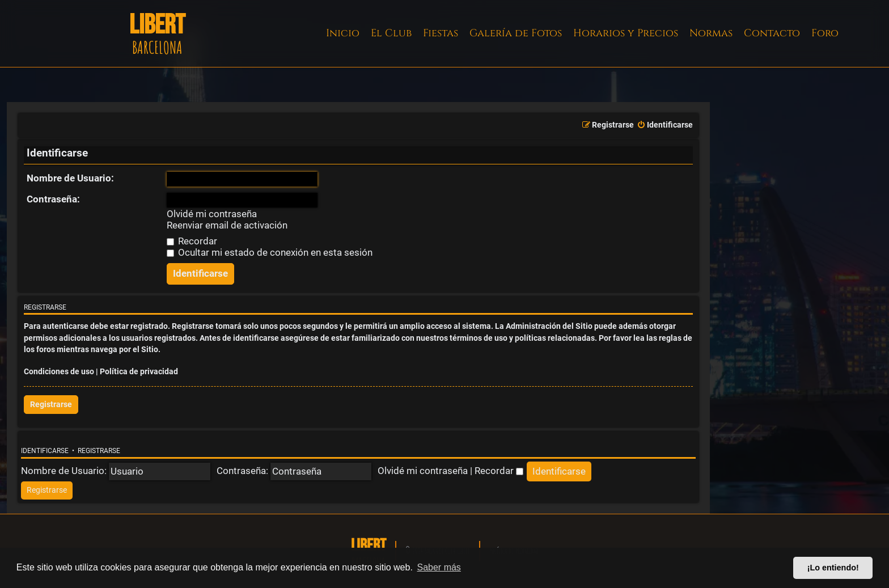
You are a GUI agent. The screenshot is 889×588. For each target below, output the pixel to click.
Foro (825, 33)
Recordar (192, 241)
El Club (391, 33)
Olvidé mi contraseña (212, 214)
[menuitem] (665, 125)
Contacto (772, 33)
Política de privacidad (139, 372)
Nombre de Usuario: (70, 178)
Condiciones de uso (59, 372)
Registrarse (51, 405)
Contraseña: (53, 199)
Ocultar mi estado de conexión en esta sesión (270, 252)
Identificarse (45, 451)
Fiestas (441, 33)
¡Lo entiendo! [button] (833, 568)
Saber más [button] (439, 567)
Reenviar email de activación (227, 225)
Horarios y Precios (626, 33)
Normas (711, 33)
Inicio (343, 33)
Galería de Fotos (516, 33)
